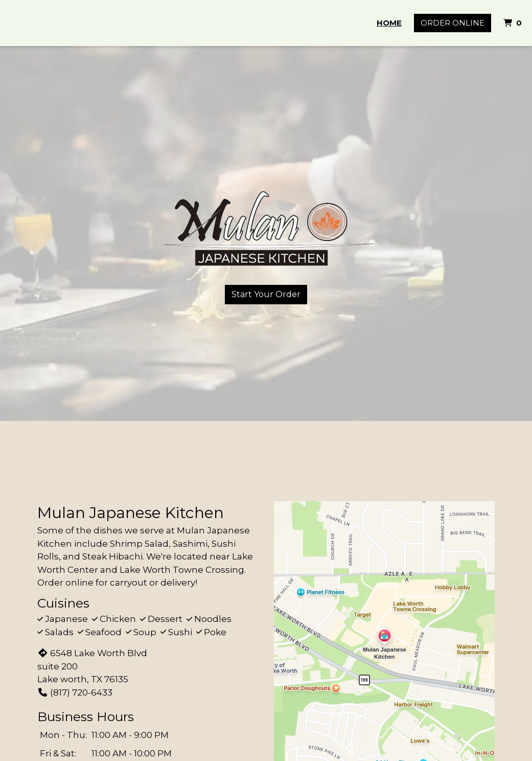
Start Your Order (266, 294)
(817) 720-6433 (75, 692)
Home (389, 23)
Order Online (453, 23)
